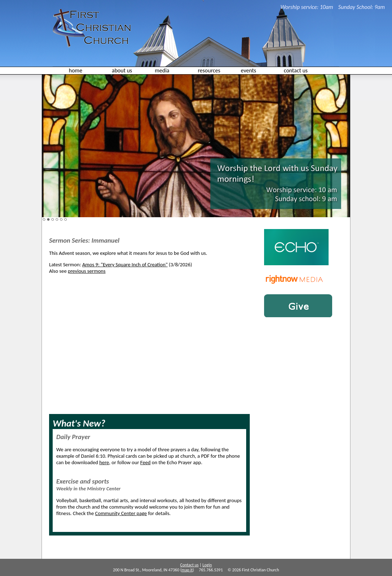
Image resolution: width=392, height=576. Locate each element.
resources (209, 70)
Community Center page (121, 513)
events (248, 70)
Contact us (189, 565)
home (76, 70)
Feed (145, 462)
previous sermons (87, 271)
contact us (296, 70)
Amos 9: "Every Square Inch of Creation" (125, 265)
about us (122, 70)
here (104, 462)
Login (207, 565)
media (162, 70)
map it (187, 570)
